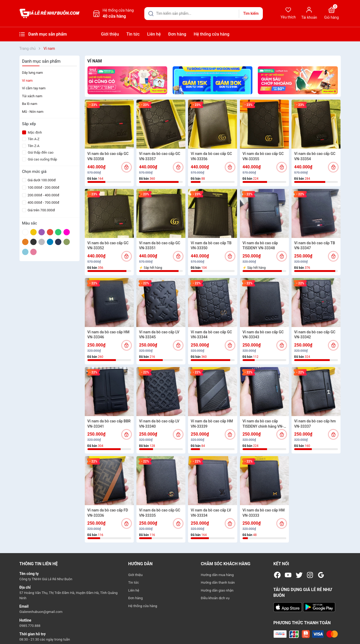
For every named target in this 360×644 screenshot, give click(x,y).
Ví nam (27, 80)
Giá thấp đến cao (38, 152)
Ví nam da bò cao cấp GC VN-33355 (263, 156)
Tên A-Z (31, 139)
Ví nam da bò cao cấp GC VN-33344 (211, 335)
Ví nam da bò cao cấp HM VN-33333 (264, 513)
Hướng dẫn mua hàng (217, 575)
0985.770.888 (30, 626)
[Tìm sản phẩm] (204, 14)
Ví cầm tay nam (34, 88)
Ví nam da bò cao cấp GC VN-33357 (160, 156)
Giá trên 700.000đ (41, 210)
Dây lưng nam (33, 73)
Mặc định (32, 132)
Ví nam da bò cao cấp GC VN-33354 (315, 156)
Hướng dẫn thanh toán (218, 582)
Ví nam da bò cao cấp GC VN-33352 (108, 246)
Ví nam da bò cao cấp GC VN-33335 (160, 513)
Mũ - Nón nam (33, 112)
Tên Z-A (31, 146)
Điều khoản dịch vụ (215, 598)
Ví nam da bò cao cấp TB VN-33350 (211, 246)
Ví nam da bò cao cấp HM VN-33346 (109, 335)
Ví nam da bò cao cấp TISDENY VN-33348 (260, 246)
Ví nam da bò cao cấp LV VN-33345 (159, 335)
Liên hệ (154, 34)
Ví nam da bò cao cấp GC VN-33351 (160, 246)
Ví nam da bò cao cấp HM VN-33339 (212, 424)
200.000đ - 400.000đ (43, 195)
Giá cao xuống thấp (40, 159)
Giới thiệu (110, 34)
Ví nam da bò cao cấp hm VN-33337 (315, 424)
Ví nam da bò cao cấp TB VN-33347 (315, 246)
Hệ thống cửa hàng (212, 34)
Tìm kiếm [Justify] (251, 13)
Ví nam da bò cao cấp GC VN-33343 (263, 335)
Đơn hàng (177, 34)
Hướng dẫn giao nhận (217, 590)
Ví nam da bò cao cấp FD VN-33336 (108, 513)
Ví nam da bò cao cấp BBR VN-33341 (109, 424)
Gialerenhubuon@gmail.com (41, 612)
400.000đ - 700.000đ (43, 203)
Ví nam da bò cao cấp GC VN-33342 (315, 335)
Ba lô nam (30, 104)
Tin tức (133, 34)
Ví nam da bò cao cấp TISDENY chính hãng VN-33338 (263, 424)
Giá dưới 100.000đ (41, 180)
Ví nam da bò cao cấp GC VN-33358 (108, 156)
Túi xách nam (32, 96)
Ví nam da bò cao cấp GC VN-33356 (211, 156)
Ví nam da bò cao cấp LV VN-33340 (159, 424)
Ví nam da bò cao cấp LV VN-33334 (211, 513)
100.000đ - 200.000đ (43, 187)
